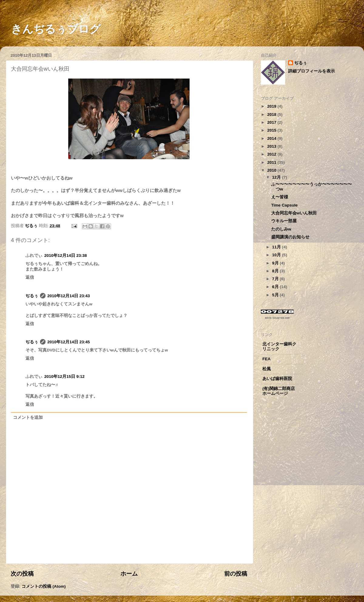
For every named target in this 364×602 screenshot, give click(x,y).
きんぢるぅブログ (50, 29)
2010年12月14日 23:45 (69, 342)
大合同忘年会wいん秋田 (294, 213)
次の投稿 (22, 574)
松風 (267, 369)
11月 (277, 247)
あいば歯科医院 (277, 379)
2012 (272, 154)
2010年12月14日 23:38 (66, 256)
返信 (30, 277)
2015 (272, 130)
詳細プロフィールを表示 (312, 71)
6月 (276, 287)
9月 (276, 263)
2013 (272, 146)
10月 (277, 255)
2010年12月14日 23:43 (69, 296)
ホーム (129, 574)
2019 (272, 106)
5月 (276, 295)
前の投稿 (236, 574)
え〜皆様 (280, 197)
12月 (277, 177)
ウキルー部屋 (284, 221)
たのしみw (281, 229)
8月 (276, 271)
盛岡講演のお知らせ (290, 237)
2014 (272, 138)
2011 (272, 162)
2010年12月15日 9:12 (64, 377)
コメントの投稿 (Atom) (44, 586)
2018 (272, 114)
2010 (272, 170)
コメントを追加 (28, 417)
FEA (266, 359)
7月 (276, 279)
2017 (272, 122)
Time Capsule (285, 205)
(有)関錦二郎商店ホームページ (279, 391)
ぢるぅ (32, 296)
